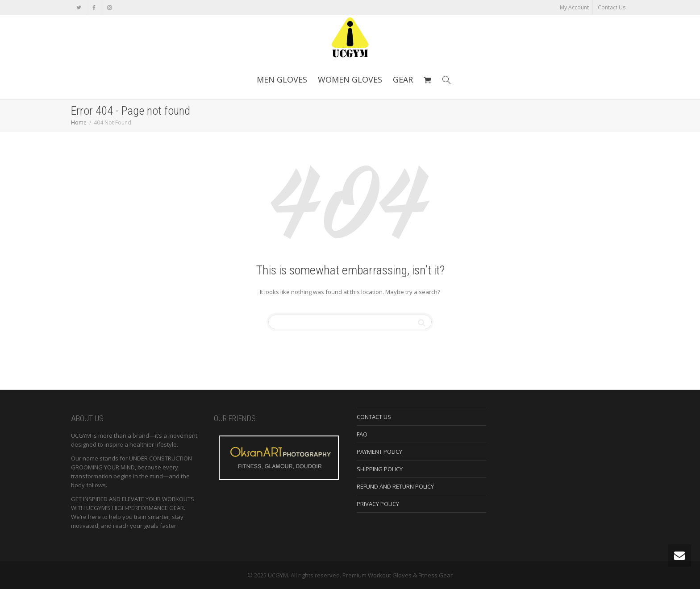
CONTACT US (374, 417)
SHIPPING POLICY (380, 469)
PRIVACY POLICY (378, 504)
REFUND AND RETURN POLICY (395, 486)
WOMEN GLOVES (350, 79)
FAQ (362, 434)
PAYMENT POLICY (379, 452)
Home (79, 122)
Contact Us (612, 7)
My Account (574, 7)
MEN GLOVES (282, 79)
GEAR (403, 79)
